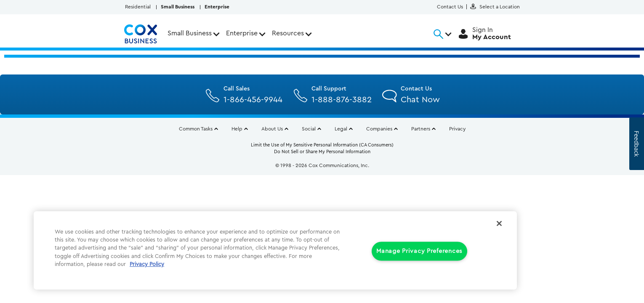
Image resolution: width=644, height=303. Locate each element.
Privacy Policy (147, 264)
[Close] (499, 223)
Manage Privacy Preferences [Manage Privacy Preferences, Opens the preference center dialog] (419, 251)
